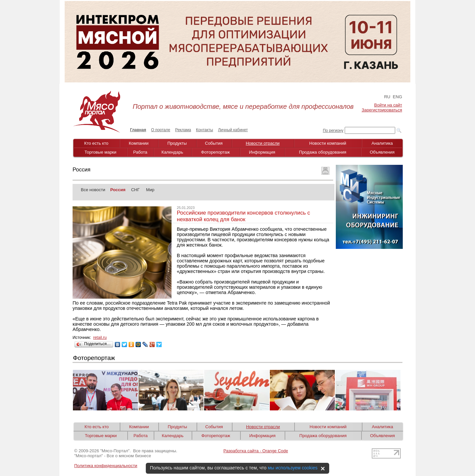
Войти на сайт (388, 105)
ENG (397, 97)
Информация (262, 152)
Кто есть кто (96, 143)
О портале (161, 130)
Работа (140, 152)
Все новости (93, 190)
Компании (139, 143)
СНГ (135, 190)
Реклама (183, 130)
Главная (138, 130)
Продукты (177, 143)
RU (387, 97)
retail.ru (100, 338)
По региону (333, 131)
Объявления (382, 152)
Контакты (205, 130)
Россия (118, 190)
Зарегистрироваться (382, 110)
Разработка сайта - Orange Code (256, 451)
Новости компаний (328, 143)
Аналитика (382, 143)
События (214, 143)
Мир (150, 190)
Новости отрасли (263, 143)
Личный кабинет (233, 130)
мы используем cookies (293, 468)
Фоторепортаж (216, 152)
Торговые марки (100, 152)
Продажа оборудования (323, 152)
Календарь (173, 152)
